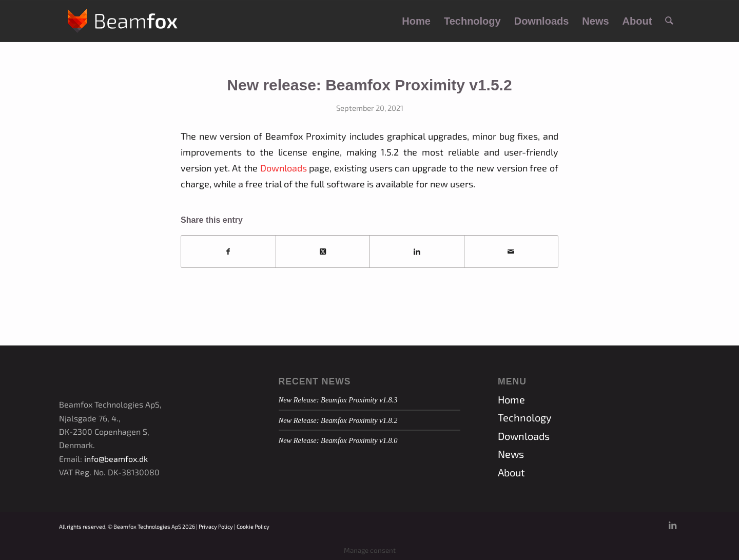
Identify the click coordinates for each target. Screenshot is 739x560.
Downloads (284, 168)
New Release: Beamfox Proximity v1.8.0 (338, 440)
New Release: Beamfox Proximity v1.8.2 (338, 420)
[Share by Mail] (511, 252)
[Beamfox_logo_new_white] (123, 21)
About (511, 472)
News (511, 454)
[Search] (669, 21)
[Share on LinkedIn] (417, 252)
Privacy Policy (216, 526)
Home (511, 399)
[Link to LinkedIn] (672, 525)
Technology (525, 417)
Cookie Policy (253, 526)
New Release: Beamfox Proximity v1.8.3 (338, 400)
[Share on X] (323, 252)
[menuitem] (416, 21)
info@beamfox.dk (116, 459)
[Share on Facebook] (228, 252)
